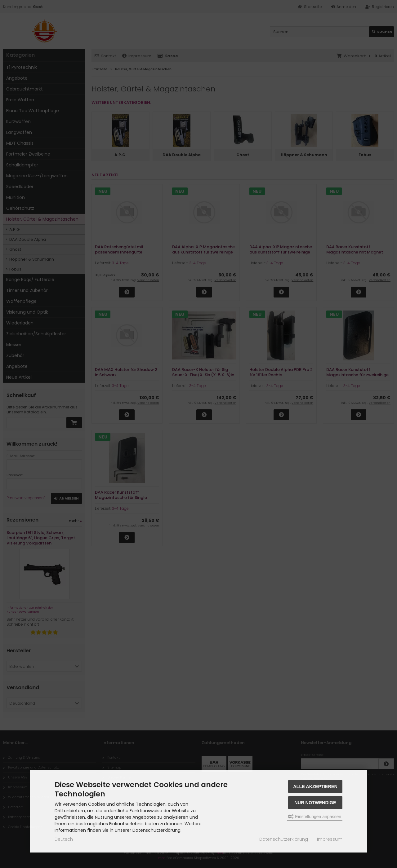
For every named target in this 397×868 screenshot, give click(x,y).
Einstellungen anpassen (315, 817)
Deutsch (64, 839)
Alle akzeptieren (315, 786)
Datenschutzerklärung (284, 839)
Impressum (330, 839)
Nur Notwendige (315, 803)
